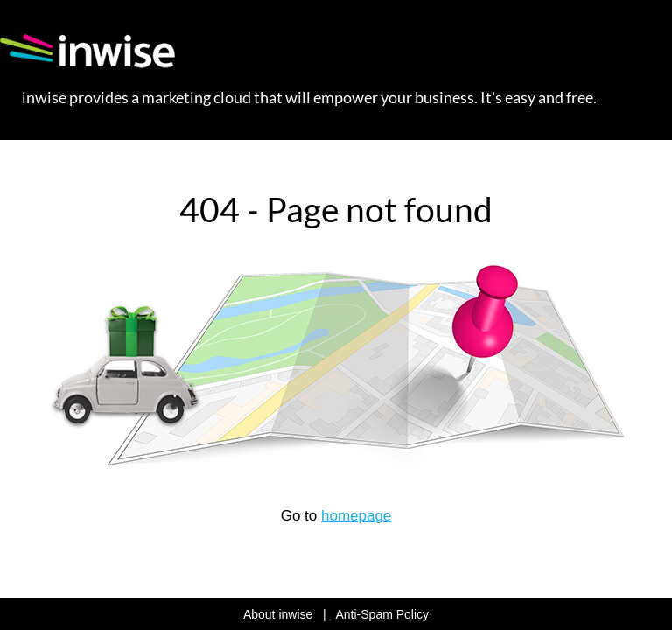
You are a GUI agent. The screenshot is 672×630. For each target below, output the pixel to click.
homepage (356, 516)
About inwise (278, 614)
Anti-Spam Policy (383, 614)
